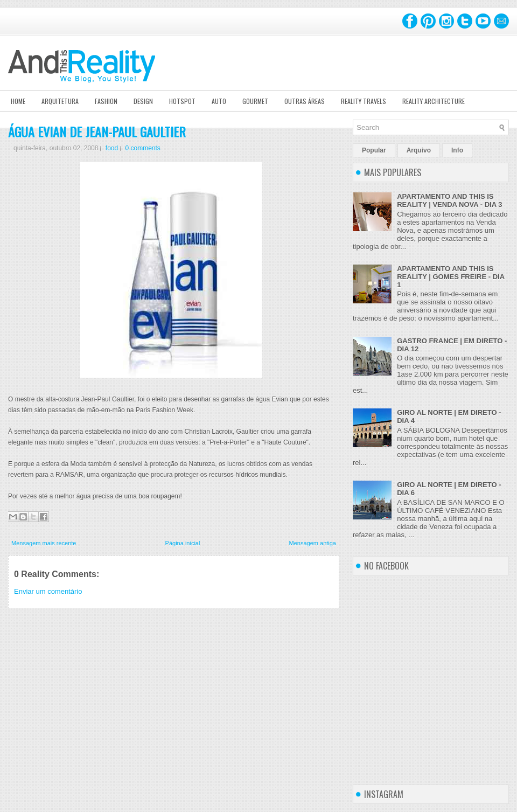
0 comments (143, 148)
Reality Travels (364, 101)
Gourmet (255, 101)
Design (143, 101)
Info (457, 150)
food (112, 148)
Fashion (106, 101)
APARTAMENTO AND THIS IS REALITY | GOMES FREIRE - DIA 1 (450, 277)
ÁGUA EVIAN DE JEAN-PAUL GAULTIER (97, 131)
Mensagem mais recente (44, 543)
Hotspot (182, 101)
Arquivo (419, 150)
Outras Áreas (305, 101)
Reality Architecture (434, 101)
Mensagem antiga (313, 543)
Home (18, 101)
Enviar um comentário (48, 591)
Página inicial (183, 543)
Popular (374, 150)
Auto (219, 101)
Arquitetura (60, 101)
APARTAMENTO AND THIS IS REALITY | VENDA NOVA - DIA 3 (449, 200)
